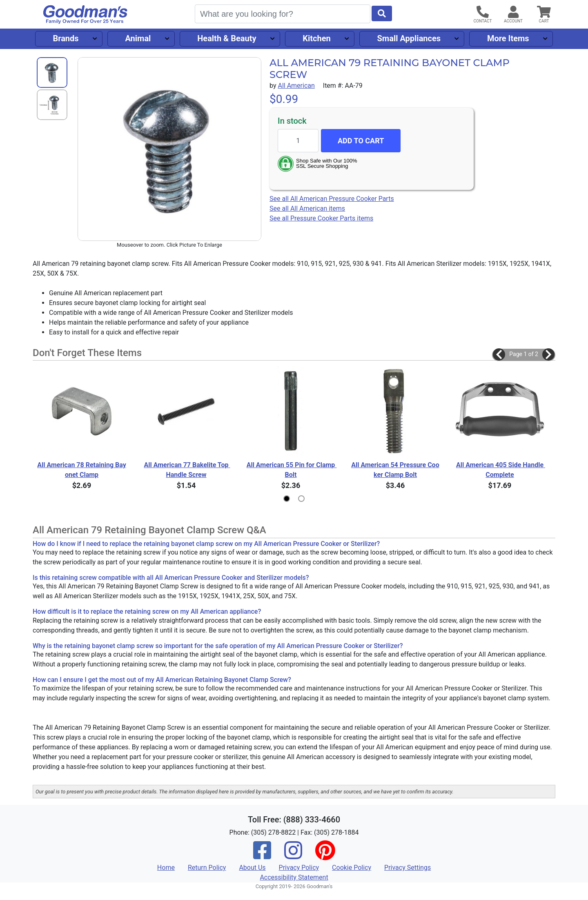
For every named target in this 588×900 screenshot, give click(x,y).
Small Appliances (409, 38)
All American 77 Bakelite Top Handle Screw (187, 470)
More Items (508, 38)
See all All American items (307, 208)
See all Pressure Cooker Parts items (321, 218)
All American (296, 86)
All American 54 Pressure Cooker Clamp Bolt (395, 470)
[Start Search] (382, 13)
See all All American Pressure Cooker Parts (332, 199)
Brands (66, 38)
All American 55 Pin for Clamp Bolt (291, 470)
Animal (138, 38)
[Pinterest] (325, 856)
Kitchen (316, 38)
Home (166, 868)
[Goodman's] (85, 14)
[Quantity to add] (298, 141)
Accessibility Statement (294, 877)
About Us (252, 868)
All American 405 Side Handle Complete (500, 470)
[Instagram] (293, 856)
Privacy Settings (408, 868)
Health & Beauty (227, 38)
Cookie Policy (352, 868)
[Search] (283, 14)
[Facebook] (262, 856)
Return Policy (207, 868)
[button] (499, 354)
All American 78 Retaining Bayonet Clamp (82, 470)
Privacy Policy (299, 868)
